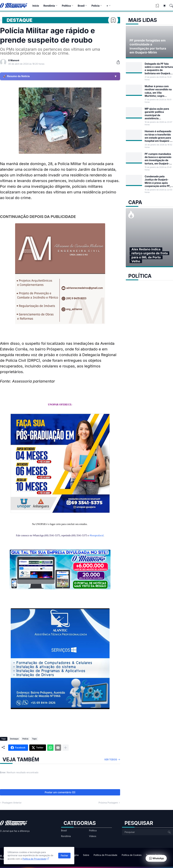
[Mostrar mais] (65, 748)
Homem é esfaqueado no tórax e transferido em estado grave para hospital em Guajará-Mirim (158, 136)
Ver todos (111, 759)
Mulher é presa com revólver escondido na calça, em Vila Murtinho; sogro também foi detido (158, 91)
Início (36, 6)
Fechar (64, 855)
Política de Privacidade (105, 855)
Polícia (95, 6)
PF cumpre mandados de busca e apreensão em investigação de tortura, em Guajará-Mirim (158, 159)
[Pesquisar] (170, 6)
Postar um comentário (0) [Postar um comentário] (60, 792)
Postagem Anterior (12, 803)
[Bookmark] (113, 20)
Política (66, 6)
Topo (34, 739)
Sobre (86, 855)
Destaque (20, 20)
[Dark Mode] (163, 6)
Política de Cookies (132, 855)
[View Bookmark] (157, 7)
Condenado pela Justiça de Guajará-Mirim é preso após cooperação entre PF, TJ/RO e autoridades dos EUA (158, 181)
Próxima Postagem (108, 803)
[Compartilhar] (117, 62)
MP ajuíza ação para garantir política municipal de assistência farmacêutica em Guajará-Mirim (157, 114)
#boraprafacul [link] (97, 535)
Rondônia (49, 6)
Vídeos (93, 836)
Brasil (81, 6)
